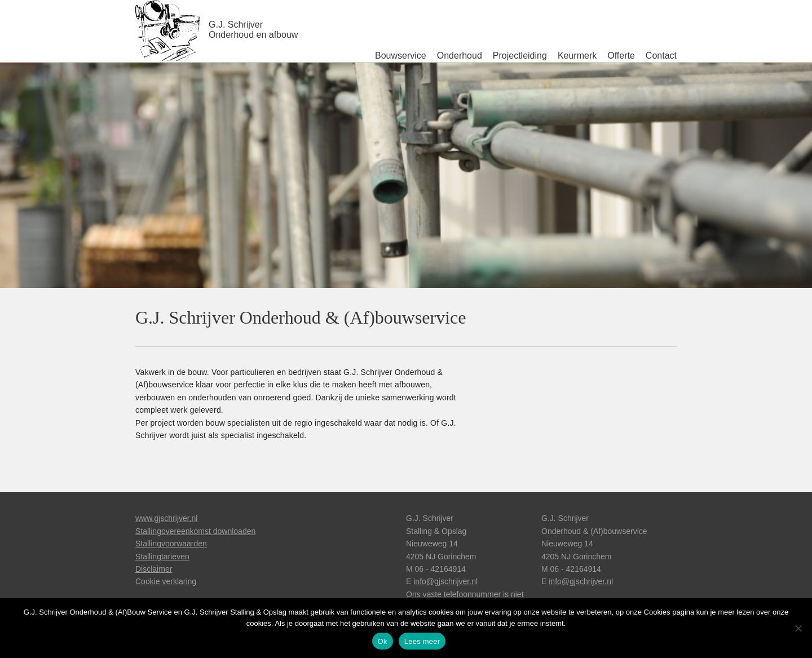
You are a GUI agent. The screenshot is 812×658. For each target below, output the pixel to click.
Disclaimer (154, 569)
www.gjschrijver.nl (166, 518)
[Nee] (798, 628)
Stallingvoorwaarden (171, 544)
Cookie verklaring (166, 581)
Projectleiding (520, 56)
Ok (383, 641)
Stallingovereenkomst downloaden (195, 531)
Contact (661, 56)
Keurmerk (577, 56)
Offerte (621, 56)
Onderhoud (460, 56)
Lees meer (422, 641)
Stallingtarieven (162, 557)
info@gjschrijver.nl (445, 581)
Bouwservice (401, 56)
